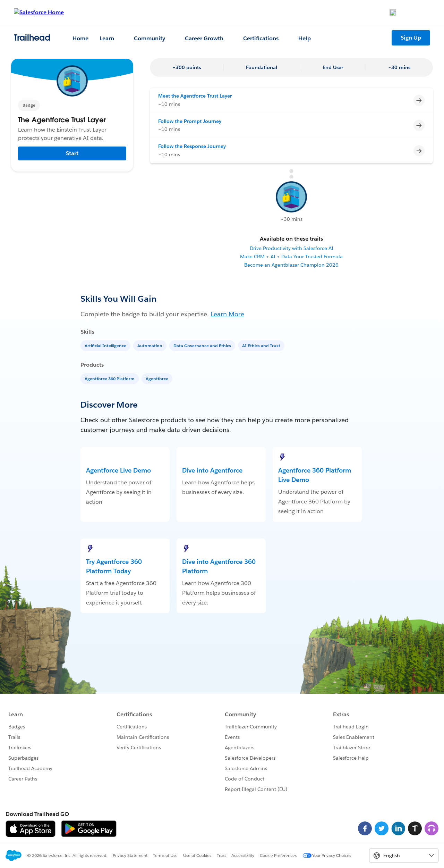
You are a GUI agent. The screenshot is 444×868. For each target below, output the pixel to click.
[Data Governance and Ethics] (203, 345)
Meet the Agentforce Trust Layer (195, 96)
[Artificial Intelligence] (106, 345)
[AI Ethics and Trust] (262, 345)
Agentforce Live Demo (118, 470)
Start (72, 153)
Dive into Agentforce (212, 470)
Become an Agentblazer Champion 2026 (291, 265)
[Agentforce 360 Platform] (110, 378)
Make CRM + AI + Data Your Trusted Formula (291, 257)
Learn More (227, 314)
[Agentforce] (158, 378)
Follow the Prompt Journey (190, 121)
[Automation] (151, 345)
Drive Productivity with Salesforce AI (292, 248)
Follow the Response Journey (192, 146)
